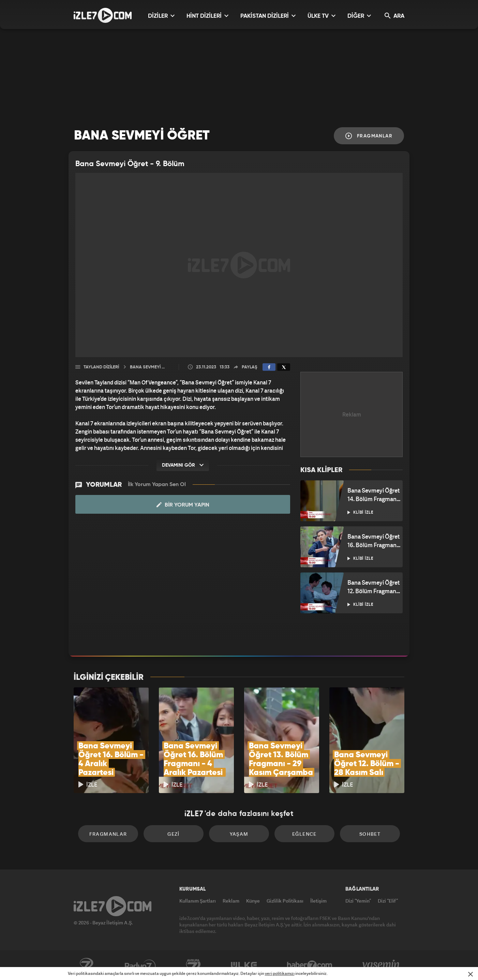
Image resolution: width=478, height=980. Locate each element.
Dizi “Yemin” (358, 901)
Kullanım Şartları (198, 901)
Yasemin (382, 965)
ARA (394, 16)
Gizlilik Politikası (285, 901)
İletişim (318, 901)
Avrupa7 (193, 965)
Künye (253, 901)
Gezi (174, 834)
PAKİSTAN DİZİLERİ (268, 16)
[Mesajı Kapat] (470, 974)
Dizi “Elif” (388, 901)
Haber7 (310, 965)
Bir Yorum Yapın (183, 505)
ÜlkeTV (244, 965)
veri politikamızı (280, 973)
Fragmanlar (369, 136)
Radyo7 (140, 965)
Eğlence (304, 834)
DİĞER (359, 16)
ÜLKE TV (322, 16)
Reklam (231, 901)
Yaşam (239, 834)
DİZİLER (161, 16)
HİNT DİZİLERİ (207, 16)
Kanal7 (86, 965)
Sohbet (370, 834)
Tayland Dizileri (101, 367)
